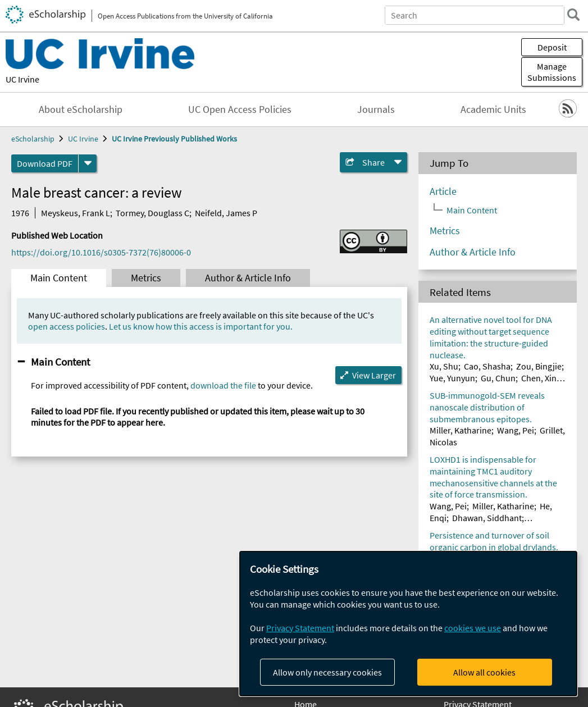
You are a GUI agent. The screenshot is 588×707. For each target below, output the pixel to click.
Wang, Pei (516, 430)
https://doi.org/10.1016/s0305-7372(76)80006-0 (101, 252)
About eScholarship (81, 110)
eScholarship (33, 139)
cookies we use (473, 628)
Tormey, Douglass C (152, 213)
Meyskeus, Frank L (76, 213)
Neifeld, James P (226, 213)
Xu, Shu (444, 366)
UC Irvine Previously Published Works (174, 139)
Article (443, 191)
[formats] (88, 163)
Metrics (146, 278)
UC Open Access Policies (240, 110)
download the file (223, 385)
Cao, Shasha (487, 366)
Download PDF (45, 163)
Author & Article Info (248, 278)
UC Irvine (22, 79)
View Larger (374, 375)
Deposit (552, 47)
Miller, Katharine (461, 430)
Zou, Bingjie (539, 366)
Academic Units (493, 110)
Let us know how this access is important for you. (201, 326)
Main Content (59, 278)
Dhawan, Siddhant (487, 518)
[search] (573, 15)
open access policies (67, 326)
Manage (552, 72)
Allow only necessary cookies (327, 672)
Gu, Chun (498, 378)
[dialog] (408, 624)
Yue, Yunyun (452, 378)
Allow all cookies (484, 672)
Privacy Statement (300, 628)
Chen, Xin (539, 378)
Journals (376, 110)
